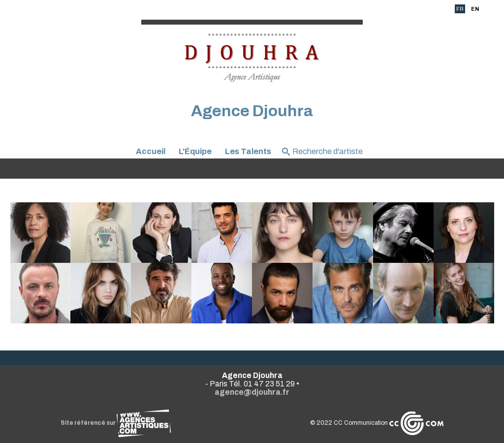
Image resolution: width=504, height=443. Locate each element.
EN (475, 9)
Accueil (151, 151)
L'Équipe (195, 151)
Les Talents (248, 151)
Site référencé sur (116, 423)
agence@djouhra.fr (252, 392)
